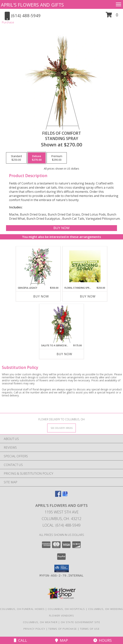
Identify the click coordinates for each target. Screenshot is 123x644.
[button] (112, 16)
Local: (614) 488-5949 (61, 525)
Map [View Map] (61, 640)
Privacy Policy (34, 629)
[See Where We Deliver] (61, 428)
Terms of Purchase (63, 629)
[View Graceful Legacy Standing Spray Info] (38, 266)
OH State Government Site (80, 622)
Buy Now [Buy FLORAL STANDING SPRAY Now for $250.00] (88, 296)
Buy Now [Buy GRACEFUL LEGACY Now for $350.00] (41, 296)
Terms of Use (90, 629)
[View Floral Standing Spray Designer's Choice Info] (85, 266)
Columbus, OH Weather (40, 622)
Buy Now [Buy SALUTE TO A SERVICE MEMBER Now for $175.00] (64, 354)
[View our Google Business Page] (65, 496)
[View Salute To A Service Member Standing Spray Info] (62, 324)
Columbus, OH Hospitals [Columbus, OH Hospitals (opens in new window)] (66, 609)
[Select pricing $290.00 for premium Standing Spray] (57, 158)
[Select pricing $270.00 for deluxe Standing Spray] (37, 158)
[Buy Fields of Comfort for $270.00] (61, 228)
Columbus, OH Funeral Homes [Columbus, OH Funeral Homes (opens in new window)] (22, 609)
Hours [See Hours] (102, 640)
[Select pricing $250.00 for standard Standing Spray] (16, 158)
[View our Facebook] (58, 496)
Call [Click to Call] (20, 640)
